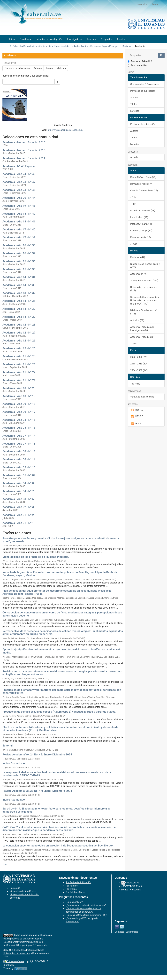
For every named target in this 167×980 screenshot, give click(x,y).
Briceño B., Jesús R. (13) (143, 211)
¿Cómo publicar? (74, 902)
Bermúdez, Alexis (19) (141, 184)
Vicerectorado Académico (23, 891)
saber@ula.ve (132, 883)
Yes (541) (135, 384)
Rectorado (15, 888)
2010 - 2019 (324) (139, 364)
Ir (57, 82)
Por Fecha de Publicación (78, 882)
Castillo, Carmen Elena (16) (144, 191)
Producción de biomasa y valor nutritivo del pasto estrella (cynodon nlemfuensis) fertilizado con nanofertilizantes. (62, 691)
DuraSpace (9, 965)
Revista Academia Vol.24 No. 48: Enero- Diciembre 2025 (37, 754)
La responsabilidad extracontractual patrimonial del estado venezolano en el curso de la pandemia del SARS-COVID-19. (57, 774)
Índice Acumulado (14, 763)
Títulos (49, 68)
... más (134, 244)
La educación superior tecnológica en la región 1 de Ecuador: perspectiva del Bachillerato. (58, 845)
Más (5, 865)
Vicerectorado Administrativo (25, 895)
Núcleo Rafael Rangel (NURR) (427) (145, 266)
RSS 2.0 (137, 417)
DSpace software (15, 961)
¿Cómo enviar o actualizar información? (86, 905)
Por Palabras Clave (75, 892)
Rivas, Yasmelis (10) (140, 237)
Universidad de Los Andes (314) (143, 289)
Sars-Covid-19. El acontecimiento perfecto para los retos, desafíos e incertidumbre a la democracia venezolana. (56, 810)
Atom (136, 423)
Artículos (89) (137, 320)
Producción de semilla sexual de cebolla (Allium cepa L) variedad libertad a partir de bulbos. (59, 712)
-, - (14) (134, 204)
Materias (61, 68)
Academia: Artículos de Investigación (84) (142, 329)
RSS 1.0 (137, 410)
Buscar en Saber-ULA (140, 61)
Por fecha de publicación (17, 68)
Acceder (134, 157)
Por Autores (72, 886)
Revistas (127, 46)
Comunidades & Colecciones (145, 84)
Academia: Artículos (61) (143, 337)
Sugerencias (132, 932)
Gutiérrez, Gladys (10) (141, 231)
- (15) (133, 197)
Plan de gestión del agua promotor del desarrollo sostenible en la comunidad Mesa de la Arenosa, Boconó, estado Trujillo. (57, 592)
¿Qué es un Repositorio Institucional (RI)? (86, 915)
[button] (142, 4)
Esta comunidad (138, 65)
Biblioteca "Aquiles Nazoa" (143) (144, 312)
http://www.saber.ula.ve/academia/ (65, 130)
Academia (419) (138, 274)
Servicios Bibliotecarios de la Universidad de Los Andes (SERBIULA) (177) (145, 300)
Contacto (119, 932)
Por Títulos (71, 889)
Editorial (8, 746)
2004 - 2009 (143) (139, 370)
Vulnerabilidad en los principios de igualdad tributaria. (36, 557)
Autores (38, 68)
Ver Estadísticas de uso (142, 397)
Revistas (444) (138, 257)
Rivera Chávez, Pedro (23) (143, 177)
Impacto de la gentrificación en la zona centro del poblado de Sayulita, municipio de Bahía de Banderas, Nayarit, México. (60, 574)
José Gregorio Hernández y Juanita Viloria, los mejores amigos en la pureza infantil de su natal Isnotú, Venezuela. (61, 540)
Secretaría (15, 898)
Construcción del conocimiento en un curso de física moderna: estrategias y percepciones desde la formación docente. (62, 614)
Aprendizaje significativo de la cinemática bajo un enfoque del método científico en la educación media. (62, 651)
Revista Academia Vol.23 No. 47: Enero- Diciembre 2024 (37, 791)
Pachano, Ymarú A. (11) (142, 224)
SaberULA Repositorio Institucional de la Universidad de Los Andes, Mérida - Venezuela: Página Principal (65, 46)
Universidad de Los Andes (17, 953)
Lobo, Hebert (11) (139, 217)
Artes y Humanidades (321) (144, 281)
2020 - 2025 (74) (139, 357)
